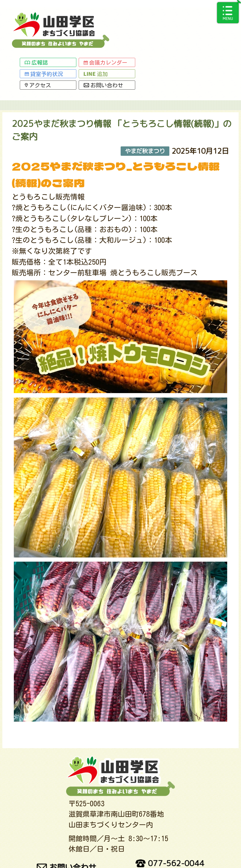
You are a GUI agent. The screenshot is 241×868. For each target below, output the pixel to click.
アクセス (114, 38)
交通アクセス (48, 850)
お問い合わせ (180, 38)
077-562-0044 (170, 827)
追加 (172, 27)
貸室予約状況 (120, 27)
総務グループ (127, 55)
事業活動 (79, 55)
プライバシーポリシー (176, 850)
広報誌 (112, 16)
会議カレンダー (182, 16)
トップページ (31, 55)
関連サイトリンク (107, 850)
